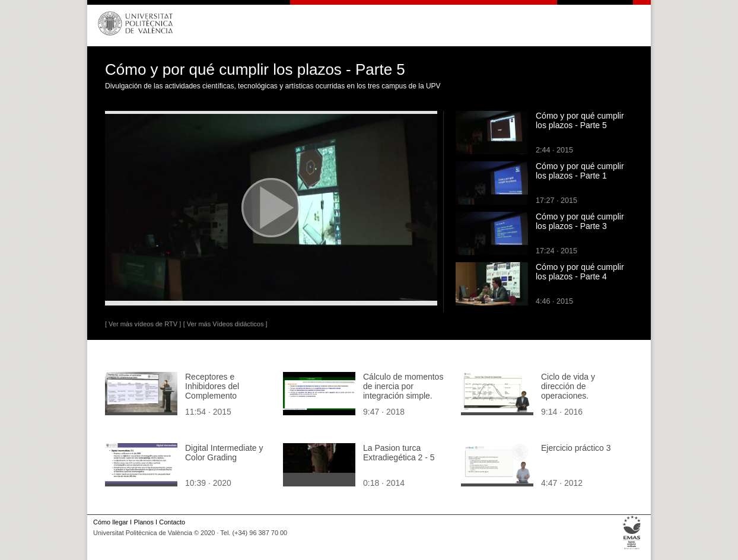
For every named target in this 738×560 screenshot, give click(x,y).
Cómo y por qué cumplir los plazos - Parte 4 (580, 272)
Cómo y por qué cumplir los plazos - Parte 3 (580, 221)
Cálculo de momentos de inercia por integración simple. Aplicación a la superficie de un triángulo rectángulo (403, 400)
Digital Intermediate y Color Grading (224, 453)
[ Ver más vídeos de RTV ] (143, 324)
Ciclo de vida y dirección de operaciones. (568, 386)
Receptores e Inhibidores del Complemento (212, 386)
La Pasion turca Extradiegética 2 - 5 (399, 453)
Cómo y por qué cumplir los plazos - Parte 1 (580, 171)
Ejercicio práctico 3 (576, 448)
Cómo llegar (111, 522)
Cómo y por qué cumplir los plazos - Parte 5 (580, 120)
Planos (143, 522)
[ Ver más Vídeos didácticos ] (225, 324)
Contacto (172, 522)
